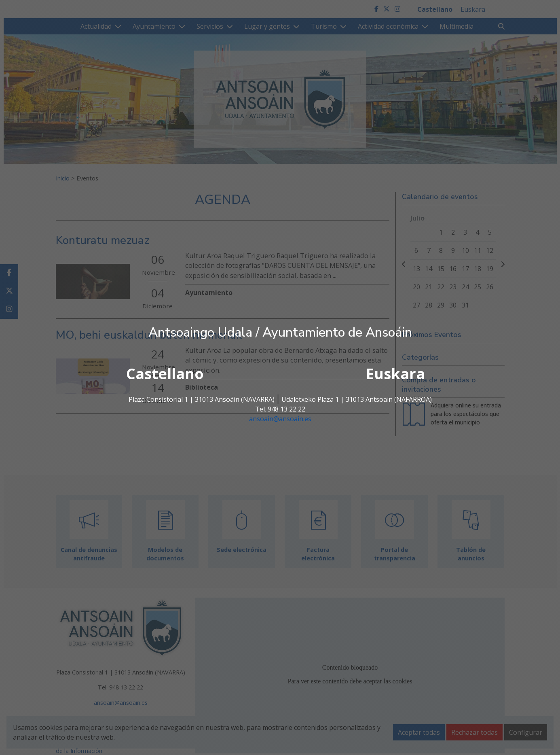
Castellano (165, 374)
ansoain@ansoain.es (280, 419)
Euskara (395, 374)
